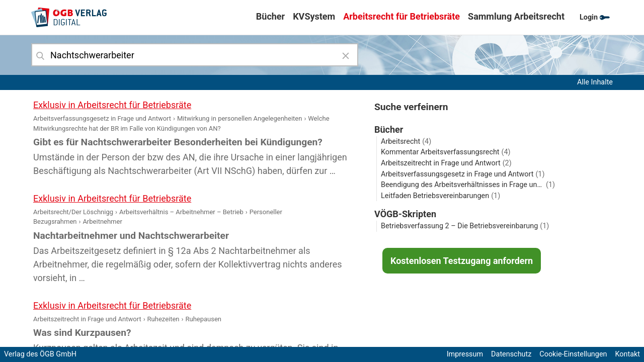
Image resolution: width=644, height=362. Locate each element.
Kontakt (627, 354)
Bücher (270, 16)
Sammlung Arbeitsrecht (516, 16)
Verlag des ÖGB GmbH (40, 354)
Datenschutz (511, 354)
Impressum (465, 354)
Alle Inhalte (595, 82)
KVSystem (314, 16)
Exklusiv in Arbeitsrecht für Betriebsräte (112, 105)
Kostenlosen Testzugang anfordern (462, 261)
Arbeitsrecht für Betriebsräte (401, 16)
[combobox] (195, 55)
